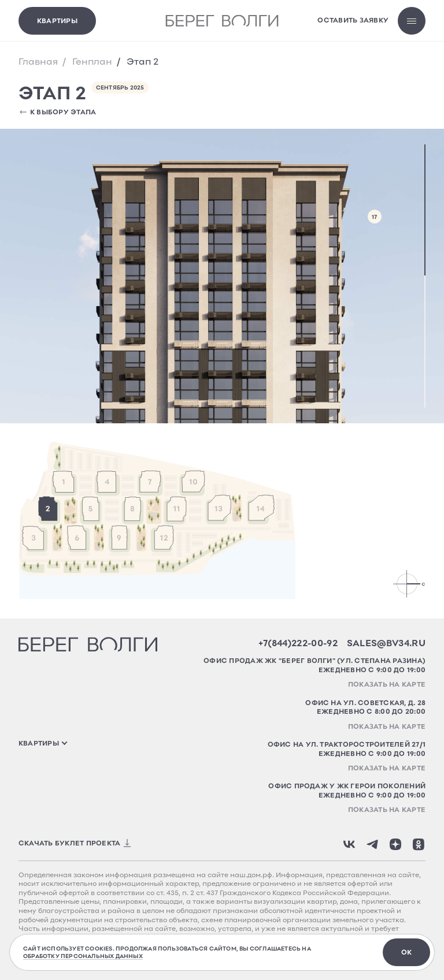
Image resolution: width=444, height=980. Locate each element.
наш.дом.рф (251, 875)
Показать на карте (387, 684)
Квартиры (57, 21)
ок (406, 952)
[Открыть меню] (412, 21)
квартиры (39, 743)
